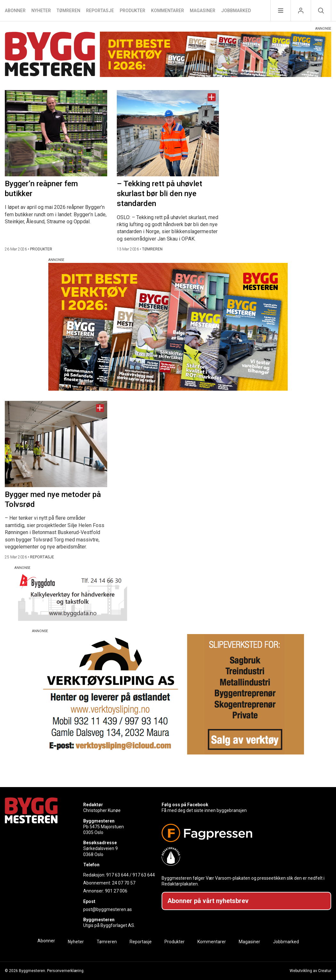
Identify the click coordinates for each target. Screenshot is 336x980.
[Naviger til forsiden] (50, 55)
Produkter (132, 11)
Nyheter (41, 11)
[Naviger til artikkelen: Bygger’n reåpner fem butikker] (56, 133)
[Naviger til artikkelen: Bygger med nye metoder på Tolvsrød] (56, 444)
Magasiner (203, 11)
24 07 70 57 (124, 883)
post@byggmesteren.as (108, 909)
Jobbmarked (236, 11)
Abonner (15, 11)
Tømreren (68, 11)
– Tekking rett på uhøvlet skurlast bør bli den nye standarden (160, 194)
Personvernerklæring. (66, 971)
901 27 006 (116, 891)
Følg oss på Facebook (185, 805)
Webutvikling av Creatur (310, 971)
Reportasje (100, 11)
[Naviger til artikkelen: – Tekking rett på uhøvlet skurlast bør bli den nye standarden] (168, 133)
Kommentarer (168, 11)
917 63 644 (117, 875)
